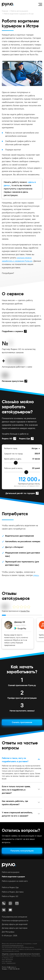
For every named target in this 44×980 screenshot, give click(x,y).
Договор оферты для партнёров (15, 928)
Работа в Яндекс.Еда (10, 887)
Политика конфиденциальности (15, 921)
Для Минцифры (8, 932)
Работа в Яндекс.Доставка (13, 892)
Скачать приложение (22, 722)
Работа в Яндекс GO (10, 896)
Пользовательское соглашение (14, 917)
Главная (5, 11)
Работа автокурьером (19, 11)
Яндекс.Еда (24, 438)
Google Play (25, 611)
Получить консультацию (22, 851)
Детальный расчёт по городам (20, 493)
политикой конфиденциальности (13, 945)
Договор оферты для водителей (15, 924)
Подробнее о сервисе (12, 331)
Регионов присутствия (13, 381)
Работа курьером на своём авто (15, 881)
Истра (35, 448)
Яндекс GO (7, 438)
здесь (36, 575)
